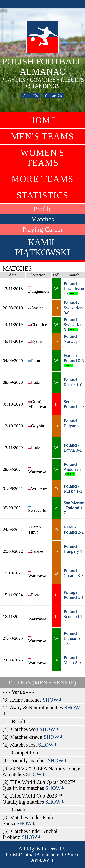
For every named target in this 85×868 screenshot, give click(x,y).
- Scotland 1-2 (74, 617)
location (38, 275)
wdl (56, 275)
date (13, 275)
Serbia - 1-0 (74, 404)
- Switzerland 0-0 (74, 308)
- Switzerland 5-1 (74, 325)
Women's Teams (43, 158)
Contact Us (53, 96)
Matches (42, 219)
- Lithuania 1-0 (72, 638)
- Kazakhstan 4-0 (74, 289)
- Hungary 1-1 (74, 551)
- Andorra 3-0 (73, 469)
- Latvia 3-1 (73, 448)
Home (42, 120)
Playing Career (43, 229)
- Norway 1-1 (73, 341)
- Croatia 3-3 (74, 573)
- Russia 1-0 (73, 382)
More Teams (42, 179)
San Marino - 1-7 (74, 508)
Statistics (42, 195)
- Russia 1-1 (73, 489)
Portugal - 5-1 (74, 595)
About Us (30, 96)
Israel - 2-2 (74, 530)
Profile (43, 209)
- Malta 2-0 (72, 660)
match (74, 275)
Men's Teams (42, 136)
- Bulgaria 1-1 (74, 426)
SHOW (52, 700)
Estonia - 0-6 (74, 358)
